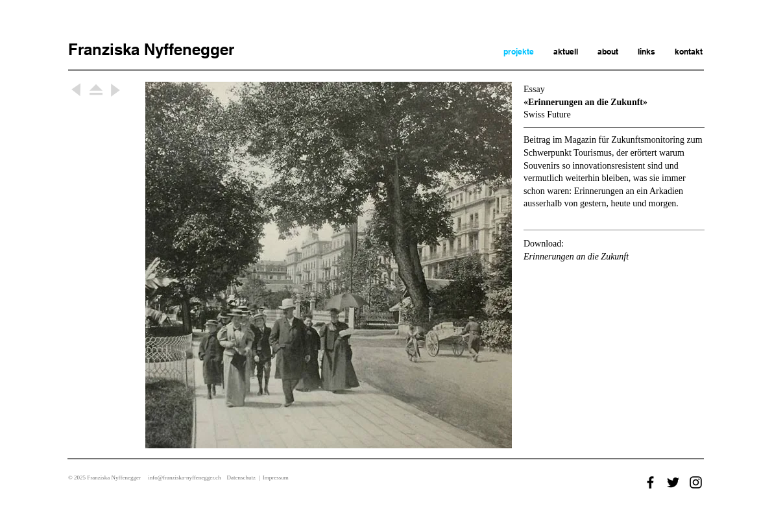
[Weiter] (77, 90)
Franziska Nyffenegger (151, 49)
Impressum (276, 478)
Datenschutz (241, 478)
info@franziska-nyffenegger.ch (184, 478)
